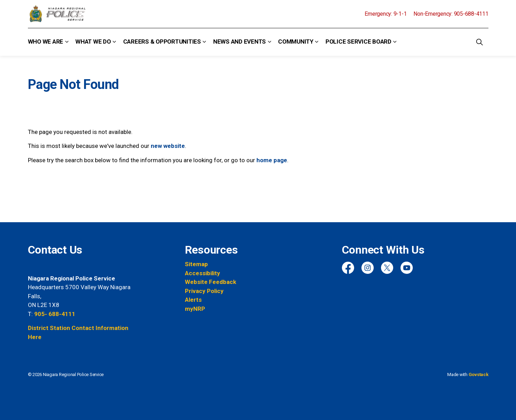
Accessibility (203, 273)
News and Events (240, 42)
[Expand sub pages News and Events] (269, 42)
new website (168, 146)
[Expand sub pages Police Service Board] (395, 42)
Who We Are (46, 42)
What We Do (93, 42)
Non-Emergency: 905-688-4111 (451, 14)
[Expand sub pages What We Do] (114, 42)
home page (272, 160)
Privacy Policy (204, 291)
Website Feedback (211, 282)
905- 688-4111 (55, 314)
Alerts (193, 300)
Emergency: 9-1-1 (386, 14)
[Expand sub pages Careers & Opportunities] (204, 42)
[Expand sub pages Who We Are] (67, 42)
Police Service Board (358, 42)
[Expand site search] (480, 42)
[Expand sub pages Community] (317, 42)
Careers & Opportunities (162, 42)
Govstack (478, 374)
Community (296, 42)
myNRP (195, 309)
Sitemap (196, 264)
